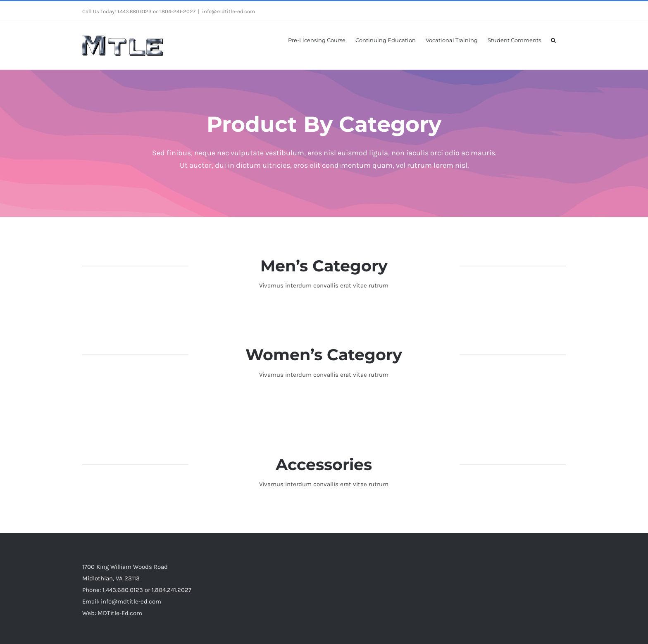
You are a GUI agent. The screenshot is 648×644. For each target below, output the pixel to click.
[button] (553, 40)
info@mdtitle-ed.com (229, 11)
